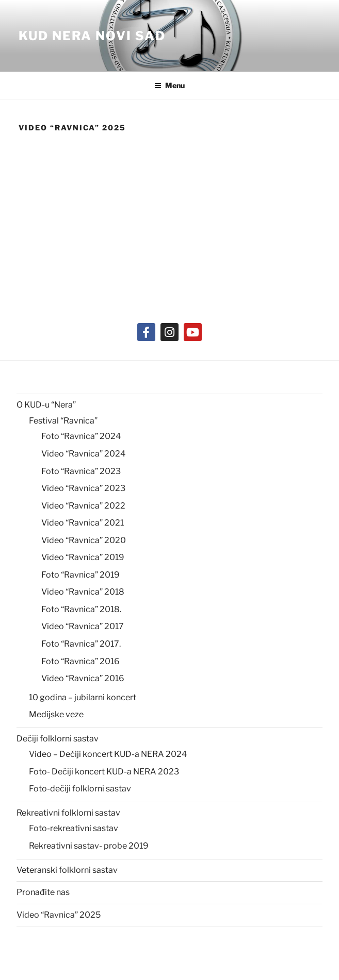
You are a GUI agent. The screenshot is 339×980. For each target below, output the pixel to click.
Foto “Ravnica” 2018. (81, 609)
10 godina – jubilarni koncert (83, 697)
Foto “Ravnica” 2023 (81, 471)
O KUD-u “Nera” (46, 405)
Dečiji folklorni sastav (58, 739)
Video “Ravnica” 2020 (84, 540)
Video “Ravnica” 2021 (83, 523)
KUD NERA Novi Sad (92, 36)
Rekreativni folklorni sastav (68, 813)
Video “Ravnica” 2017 (83, 626)
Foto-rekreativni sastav (74, 828)
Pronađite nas (43, 892)
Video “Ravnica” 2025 (59, 915)
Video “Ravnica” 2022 (83, 506)
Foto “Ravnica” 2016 (80, 661)
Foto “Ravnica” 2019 (80, 575)
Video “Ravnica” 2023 (83, 488)
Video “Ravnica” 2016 (83, 678)
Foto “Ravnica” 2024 (81, 436)
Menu (169, 85)
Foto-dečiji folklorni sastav (80, 789)
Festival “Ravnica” (63, 421)
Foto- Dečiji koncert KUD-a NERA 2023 (104, 772)
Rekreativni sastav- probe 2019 (89, 846)
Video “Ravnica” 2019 (83, 557)
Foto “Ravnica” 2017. (81, 644)
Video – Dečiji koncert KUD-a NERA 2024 (108, 754)
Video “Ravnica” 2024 (83, 454)
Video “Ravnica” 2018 (83, 592)
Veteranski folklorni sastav (67, 870)
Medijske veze (56, 714)
